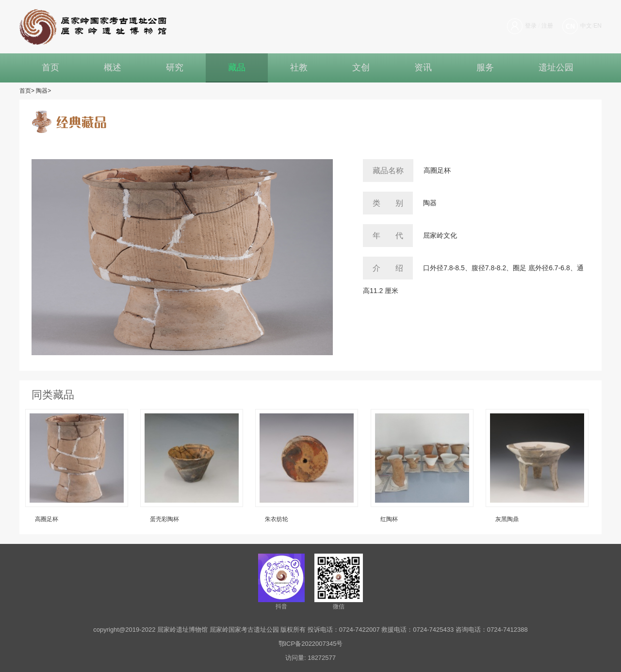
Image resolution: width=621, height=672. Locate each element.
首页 (50, 67)
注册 (547, 26)
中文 (586, 26)
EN (597, 26)
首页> (27, 91)
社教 (299, 67)
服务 (485, 67)
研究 (175, 67)
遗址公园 (556, 67)
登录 (531, 26)
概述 (113, 67)
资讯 (423, 67)
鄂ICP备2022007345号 (311, 644)
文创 (361, 67)
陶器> (43, 91)
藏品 (237, 67)
